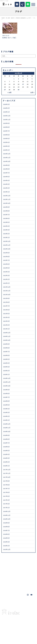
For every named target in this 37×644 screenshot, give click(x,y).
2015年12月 (7, 549)
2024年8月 (6, 169)
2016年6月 (6, 534)
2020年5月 (6, 359)
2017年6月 (6, 492)
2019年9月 (6, 390)
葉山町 (30, 602)
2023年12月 (7, 196)
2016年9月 (6, 523)
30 (18, 90)
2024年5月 (6, 177)
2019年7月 (6, 397)
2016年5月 (6, 538)
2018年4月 (6, 454)
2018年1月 (6, 466)
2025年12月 (7, 116)
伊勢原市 (22, 602)
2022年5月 (6, 268)
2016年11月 (7, 515)
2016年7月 (6, 531)
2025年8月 (6, 127)
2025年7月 (6, 131)
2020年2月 (6, 371)
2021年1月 (6, 329)
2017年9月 (6, 481)
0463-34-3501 (14, 626)
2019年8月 (6, 394)
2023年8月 (6, 211)
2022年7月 (6, 260)
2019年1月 (6, 420)
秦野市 (20, 605)
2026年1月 (6, 112)
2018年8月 (6, 439)
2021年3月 (6, 321)
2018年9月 (6, 435)
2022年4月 (6, 272)
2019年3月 (6, 413)
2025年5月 (6, 139)
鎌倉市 (27, 605)
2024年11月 (7, 158)
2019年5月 (6, 405)
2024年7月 (6, 173)
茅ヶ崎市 (7, 602)
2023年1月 (6, 238)
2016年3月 (6, 542)
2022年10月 (7, 249)
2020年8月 (6, 348)
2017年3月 (6, 504)
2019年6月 (6, 401)
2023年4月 (6, 226)
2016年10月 (7, 519)
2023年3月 (6, 230)
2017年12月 (7, 470)
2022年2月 (6, 279)
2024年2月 (6, 188)
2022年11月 (7, 245)
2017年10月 (7, 477)
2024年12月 (7, 154)
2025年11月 (7, 120)
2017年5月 (6, 496)
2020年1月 (6, 375)
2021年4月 (6, 317)
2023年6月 (6, 219)
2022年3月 (6, 276)
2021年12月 (7, 287)
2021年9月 (6, 298)
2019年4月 (6, 409)
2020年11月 (7, 336)
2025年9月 (6, 123)
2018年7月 (6, 443)
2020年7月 (6, 352)
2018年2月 (6, 462)
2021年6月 (6, 310)
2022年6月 (6, 264)
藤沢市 (15, 602)
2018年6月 (6, 447)
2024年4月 (6, 181)
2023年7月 (6, 215)
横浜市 (13, 605)
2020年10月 (7, 340)
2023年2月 (6, 234)
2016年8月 (6, 527)
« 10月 (9, 93)
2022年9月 (6, 253)
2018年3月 (6, 458)
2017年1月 (6, 508)
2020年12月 (7, 333)
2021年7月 (6, 306)
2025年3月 (6, 146)
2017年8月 (6, 485)
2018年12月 (7, 424)
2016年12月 (7, 511)
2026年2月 (6, 108)
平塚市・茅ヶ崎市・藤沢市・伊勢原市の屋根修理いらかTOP (16, 18)
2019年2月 (6, 416)
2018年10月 (7, 432)
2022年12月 (7, 241)
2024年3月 (6, 184)
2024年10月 (7, 161)
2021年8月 (6, 302)
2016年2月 (6, 546)
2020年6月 (6, 355)
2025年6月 (6, 135)
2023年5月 (6, 222)
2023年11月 (7, 199)
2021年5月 (6, 314)
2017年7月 (6, 489)
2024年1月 (6, 192)
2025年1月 (6, 150)
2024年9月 (6, 165)
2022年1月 (6, 283)
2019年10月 (7, 386)
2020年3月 (6, 367)
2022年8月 (6, 257)
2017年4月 (6, 500)
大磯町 (6, 605)
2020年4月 (6, 363)
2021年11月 (7, 291)
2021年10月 (7, 295)
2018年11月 (7, 428)
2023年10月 (7, 203)
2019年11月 (7, 382)
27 (5, 90)
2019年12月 (7, 378)
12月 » (32, 93)
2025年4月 (6, 142)
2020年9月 (6, 344)
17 (23, 84)
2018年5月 (6, 451)
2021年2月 (6, 325)
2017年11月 (7, 473)
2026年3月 (6, 104)
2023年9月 (6, 207)
